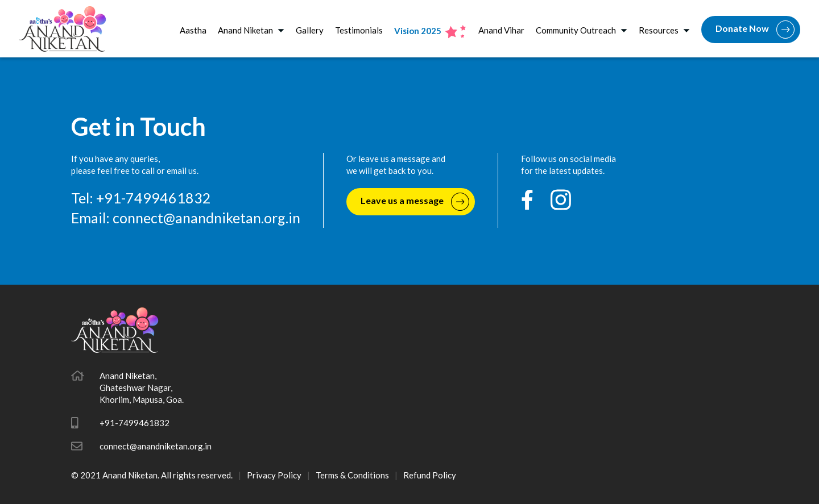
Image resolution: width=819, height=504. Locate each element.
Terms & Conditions (352, 475)
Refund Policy (430, 475)
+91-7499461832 (135, 423)
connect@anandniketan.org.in (206, 218)
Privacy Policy (274, 475)
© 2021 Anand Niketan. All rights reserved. (152, 475)
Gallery (310, 30)
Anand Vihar (501, 30)
